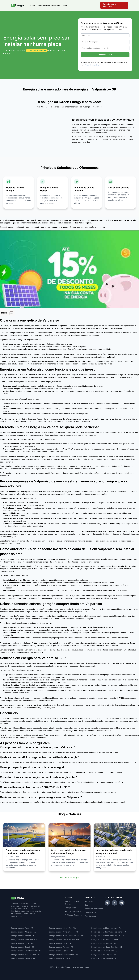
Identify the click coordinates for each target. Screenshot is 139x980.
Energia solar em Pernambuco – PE (63, 955)
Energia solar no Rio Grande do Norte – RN (109, 932)
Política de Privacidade (92, 65)
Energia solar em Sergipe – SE (104, 955)
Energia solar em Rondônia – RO (105, 939)
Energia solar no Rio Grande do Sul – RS (108, 936)
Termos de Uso (91, 912)
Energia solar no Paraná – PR (61, 951)
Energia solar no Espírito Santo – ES (26, 955)
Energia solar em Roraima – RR (104, 943)
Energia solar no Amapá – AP (23, 936)
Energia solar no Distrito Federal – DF (26, 951)
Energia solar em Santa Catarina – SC (107, 947)
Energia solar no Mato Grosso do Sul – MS (66, 936)
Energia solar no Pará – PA (60, 943)
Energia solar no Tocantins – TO (104, 958)
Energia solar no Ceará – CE (23, 947)
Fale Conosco (90, 916)
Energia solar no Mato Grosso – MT (64, 932)
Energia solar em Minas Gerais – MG (64, 939)
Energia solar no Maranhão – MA (62, 928)
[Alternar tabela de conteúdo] (10, 313)
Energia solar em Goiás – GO (23, 958)
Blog (65, 5)
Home (32, 5)
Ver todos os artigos (70, 877)
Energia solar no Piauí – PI (60, 958)
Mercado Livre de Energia (49, 5)
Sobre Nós (89, 901)
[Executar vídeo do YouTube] (69, 269)
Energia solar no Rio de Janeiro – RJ (106, 928)
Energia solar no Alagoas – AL (23, 932)
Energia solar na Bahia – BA (22, 943)
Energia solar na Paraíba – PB (61, 947)
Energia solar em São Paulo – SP (105, 951)
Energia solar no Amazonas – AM (25, 939)
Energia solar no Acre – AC (22, 928)
